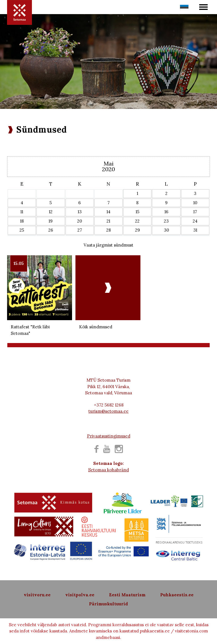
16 (166, 212)
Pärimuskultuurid (108, 604)
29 (137, 230)
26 (51, 230)
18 (22, 221)
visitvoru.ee (37, 595)
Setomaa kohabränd (108, 470)
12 (51, 212)
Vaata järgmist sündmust (108, 245)
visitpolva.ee (80, 595)
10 (195, 203)
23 (166, 221)
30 (166, 230)
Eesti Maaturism (127, 595)
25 (22, 230)
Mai (109, 163)
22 (137, 221)
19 (51, 221)
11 (22, 212)
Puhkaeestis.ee (177, 595)
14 (108, 212)
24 (195, 221)
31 (195, 230)
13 (80, 212)
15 (137, 212)
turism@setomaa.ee (108, 411)
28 (108, 230)
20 (80, 221)
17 (195, 212)
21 (108, 221)
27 (80, 230)
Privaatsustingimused (109, 436)
